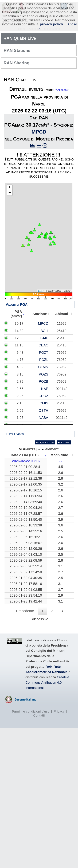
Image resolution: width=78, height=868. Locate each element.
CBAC (44, 345)
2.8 (61, 478)
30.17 (19, 323)
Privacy (59, 711)
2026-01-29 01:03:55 (26, 590)
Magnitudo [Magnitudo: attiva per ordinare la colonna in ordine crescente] (59, 455)
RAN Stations (17, 50)
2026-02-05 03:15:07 (26, 543)
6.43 (20, 353)
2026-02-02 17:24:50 (26, 572)
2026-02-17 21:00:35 (26, 484)
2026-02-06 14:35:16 (26, 531)
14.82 (19, 331)
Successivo (39, 619)
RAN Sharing (17, 63)
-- (61, 461)
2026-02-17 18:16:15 (26, 490)
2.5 (61, 531)
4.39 (20, 367)
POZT (44, 353)
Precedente (25, 611)
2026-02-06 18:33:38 (26, 525)
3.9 (61, 519)
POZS (44, 374)
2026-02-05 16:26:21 (26, 537)
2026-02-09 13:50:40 (26, 519)
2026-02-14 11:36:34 (26, 496)
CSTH (44, 410)
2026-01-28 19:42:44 (26, 601)
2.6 (61, 473)
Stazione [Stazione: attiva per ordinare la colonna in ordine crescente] (40, 314)
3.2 (61, 484)
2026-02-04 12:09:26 (26, 549)
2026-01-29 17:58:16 (26, 584)
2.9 (61, 595)
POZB (44, 381)
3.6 (61, 514)
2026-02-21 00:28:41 (26, 467)
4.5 (61, 467)
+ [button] (10, 187)
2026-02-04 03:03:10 (26, 554)
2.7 (61, 508)
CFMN (43, 367)
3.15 (20, 374)
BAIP (44, 338)
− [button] (10, 193)
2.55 (20, 389)
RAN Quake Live (20, 38)
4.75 (20, 360)
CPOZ (44, 396)
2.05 (20, 410)
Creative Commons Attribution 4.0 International (47, 682)
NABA (44, 418)
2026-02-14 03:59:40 (26, 502)
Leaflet (41, 291)
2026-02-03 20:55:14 (26, 566)
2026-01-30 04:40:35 (26, 578)
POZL (44, 360)
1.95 (20, 418)
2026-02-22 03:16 (26, 461)
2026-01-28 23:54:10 (26, 595)
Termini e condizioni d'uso (31, 711)
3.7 (61, 590)
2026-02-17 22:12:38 (26, 478)
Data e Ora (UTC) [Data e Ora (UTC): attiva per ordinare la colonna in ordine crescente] (25, 455)
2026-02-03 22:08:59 (26, 560)
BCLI (44, 331)
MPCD (39, 132)
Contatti (39, 715)
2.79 (20, 381)
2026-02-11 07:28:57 (26, 514)
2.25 (20, 396)
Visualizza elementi (39, 449)
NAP (45, 389)
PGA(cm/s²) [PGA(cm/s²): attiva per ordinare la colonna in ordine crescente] (16, 314)
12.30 (19, 338)
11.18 (19, 345)
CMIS (44, 403)
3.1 (61, 566)
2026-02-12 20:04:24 (26, 508)
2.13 (20, 403)
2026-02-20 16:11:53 (26, 473)
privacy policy (51, 24)
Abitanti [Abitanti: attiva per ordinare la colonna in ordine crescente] (62, 314)
